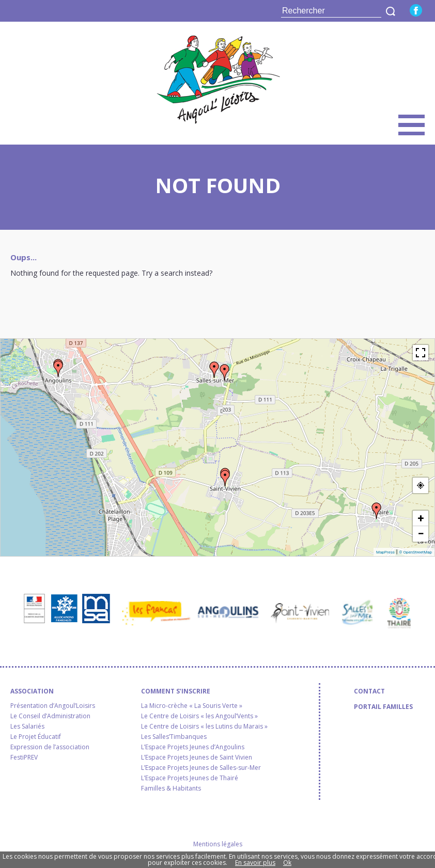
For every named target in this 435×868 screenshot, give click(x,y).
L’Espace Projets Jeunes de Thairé (190, 778)
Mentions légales (218, 844)
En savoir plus (255, 863)
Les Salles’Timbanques (174, 737)
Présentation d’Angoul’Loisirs (53, 706)
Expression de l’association (50, 747)
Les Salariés (27, 727)
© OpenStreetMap (415, 552)
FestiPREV (24, 757)
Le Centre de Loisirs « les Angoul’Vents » (199, 716)
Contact (369, 691)
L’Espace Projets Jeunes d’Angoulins (193, 747)
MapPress (385, 552)
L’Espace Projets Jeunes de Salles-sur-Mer (201, 768)
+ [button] (421, 518)
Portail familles (383, 707)
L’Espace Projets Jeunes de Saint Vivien (197, 757)
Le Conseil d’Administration (50, 716)
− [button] (421, 534)
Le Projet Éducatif (36, 737)
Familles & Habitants (171, 788)
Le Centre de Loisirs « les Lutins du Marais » (204, 727)
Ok (287, 863)
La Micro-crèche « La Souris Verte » (192, 706)
